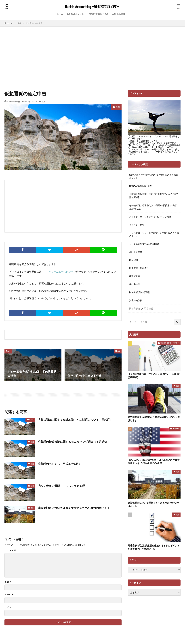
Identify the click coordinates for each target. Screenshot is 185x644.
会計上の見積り (137, 252)
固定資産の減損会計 (139, 268)
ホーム (60, 14)
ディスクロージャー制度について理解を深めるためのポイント (154, 234)
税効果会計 (135, 284)
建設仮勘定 (135, 276)
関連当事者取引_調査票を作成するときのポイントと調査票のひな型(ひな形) (154, 547)
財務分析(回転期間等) (140, 292)
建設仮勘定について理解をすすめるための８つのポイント (74, 508)
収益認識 (134, 260)
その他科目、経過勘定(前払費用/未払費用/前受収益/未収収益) (153, 207)
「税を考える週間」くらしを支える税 (61, 486)
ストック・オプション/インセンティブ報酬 (150, 217)
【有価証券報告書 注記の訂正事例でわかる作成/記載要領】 (153, 196)
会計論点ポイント (75, 14)
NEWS (32, 420)
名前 (8, 582)
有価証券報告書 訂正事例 (170, 343)
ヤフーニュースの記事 (61, 272)
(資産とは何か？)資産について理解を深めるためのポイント (154, 176)
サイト (8, 607)
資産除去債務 (136, 300)
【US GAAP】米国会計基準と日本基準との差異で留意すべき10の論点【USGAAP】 (154, 462)
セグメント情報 (137, 225)
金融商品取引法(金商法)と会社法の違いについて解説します (154, 419)
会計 (32, 508)
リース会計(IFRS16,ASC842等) (144, 244)
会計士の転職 (118, 14)
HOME (10, 23)
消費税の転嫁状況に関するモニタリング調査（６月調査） (74, 442)
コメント (10, 550)
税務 (19, 23)
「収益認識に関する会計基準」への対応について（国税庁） (75, 420)
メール (9, 594)
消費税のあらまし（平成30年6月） (59, 464)
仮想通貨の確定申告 (34, 23)
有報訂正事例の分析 (99, 14)
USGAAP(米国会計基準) (141, 186)
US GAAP (176, 429)
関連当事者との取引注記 (141, 308)
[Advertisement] (92, 58)
